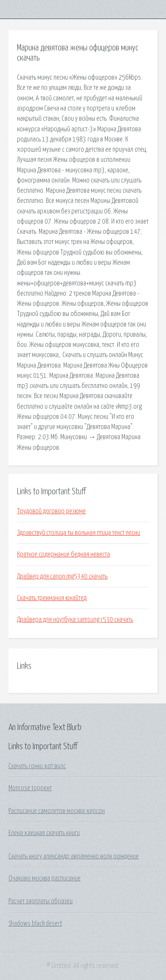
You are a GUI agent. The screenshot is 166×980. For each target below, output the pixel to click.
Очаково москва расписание (45, 878)
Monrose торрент (30, 788)
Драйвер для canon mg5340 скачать (62, 576)
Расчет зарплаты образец (41, 901)
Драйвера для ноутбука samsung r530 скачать (75, 620)
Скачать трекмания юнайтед (52, 598)
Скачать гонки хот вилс (37, 766)
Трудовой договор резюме (51, 511)
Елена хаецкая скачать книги (44, 833)
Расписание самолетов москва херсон (57, 811)
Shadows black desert (35, 924)
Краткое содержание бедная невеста (63, 554)
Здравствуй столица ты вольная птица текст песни (79, 533)
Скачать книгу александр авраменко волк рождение (74, 856)
